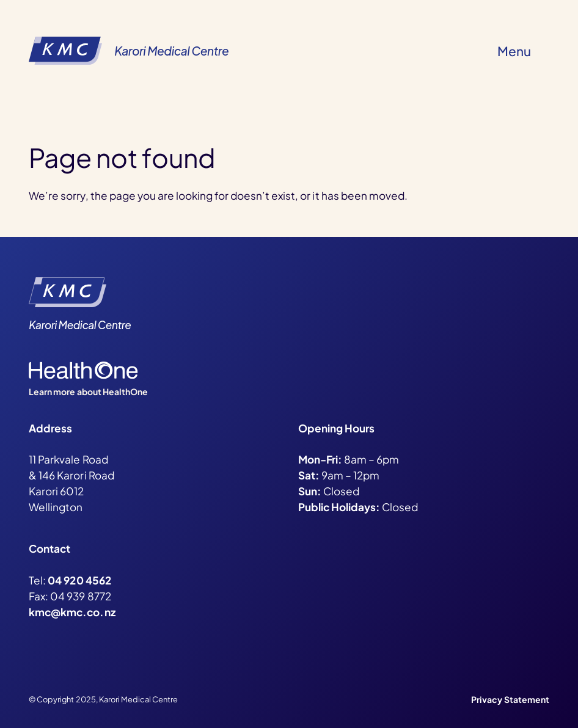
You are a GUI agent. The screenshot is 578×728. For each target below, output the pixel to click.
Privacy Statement (510, 699)
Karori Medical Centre (171, 51)
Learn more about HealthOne (88, 391)
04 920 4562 (79, 580)
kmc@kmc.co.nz (72, 612)
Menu (514, 51)
